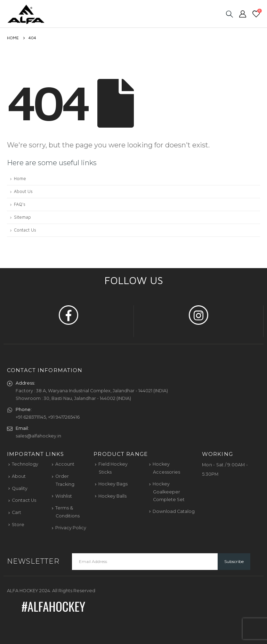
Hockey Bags (113, 484)
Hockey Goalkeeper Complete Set (169, 492)
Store (18, 525)
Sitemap (22, 217)
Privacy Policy (71, 528)
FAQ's (20, 204)
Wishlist (64, 496)
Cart (17, 512)
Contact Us (25, 230)
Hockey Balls (112, 496)
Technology (25, 464)
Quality (20, 488)
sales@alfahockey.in (38, 436)
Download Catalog (174, 511)
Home (20, 179)
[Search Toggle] (229, 14)
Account (65, 464)
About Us (23, 191)
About (19, 476)
